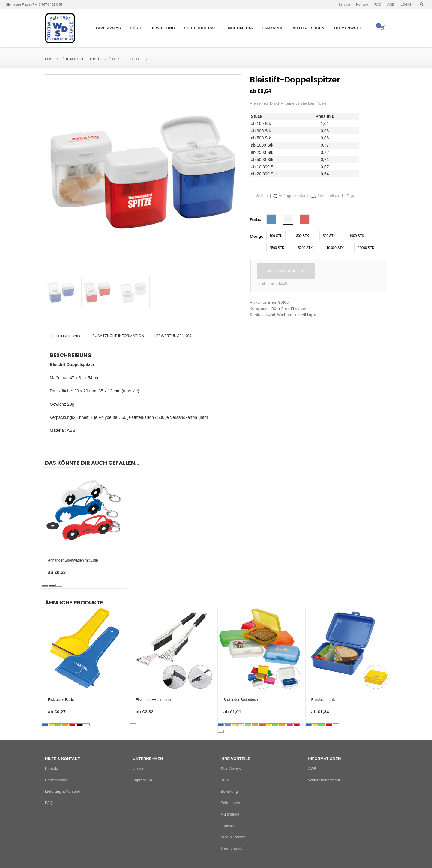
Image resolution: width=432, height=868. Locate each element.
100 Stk (276, 236)
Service (344, 4)
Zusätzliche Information (118, 336)
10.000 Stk (335, 248)
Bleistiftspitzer (93, 59)
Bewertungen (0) (174, 336)
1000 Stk (357, 236)
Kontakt (362, 4)
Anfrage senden (292, 196)
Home (50, 59)
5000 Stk (305, 248)
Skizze (262, 196)
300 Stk (303, 236)
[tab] (66, 336)
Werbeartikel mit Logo (297, 315)
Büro (70, 59)
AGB (391, 4)
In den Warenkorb (286, 271)
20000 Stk (366, 248)
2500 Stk (277, 248)
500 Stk (329, 236)
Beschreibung (66, 336)
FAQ (378, 4)
